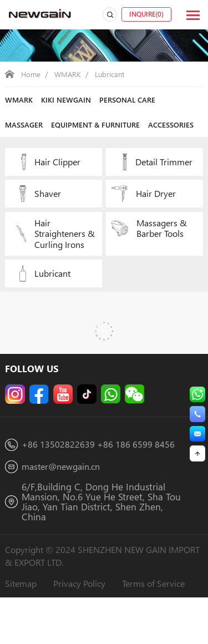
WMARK (70, 74)
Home (31, 74)
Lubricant (113, 74)
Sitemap (22, 628)
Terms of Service (164, 628)
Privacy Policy (85, 628)
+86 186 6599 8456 (138, 487)
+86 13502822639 (59, 487)
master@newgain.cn (64, 509)
